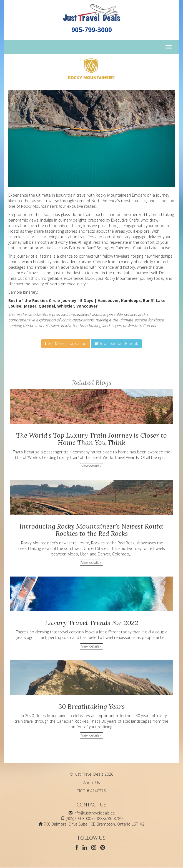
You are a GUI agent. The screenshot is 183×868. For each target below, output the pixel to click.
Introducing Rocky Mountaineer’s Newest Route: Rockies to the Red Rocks (92, 530)
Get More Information (66, 343)
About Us (92, 782)
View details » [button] (92, 466)
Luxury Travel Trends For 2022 (92, 623)
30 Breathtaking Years (92, 706)
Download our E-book (116, 343)
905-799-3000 (92, 30)
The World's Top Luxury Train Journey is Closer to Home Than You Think (92, 439)
